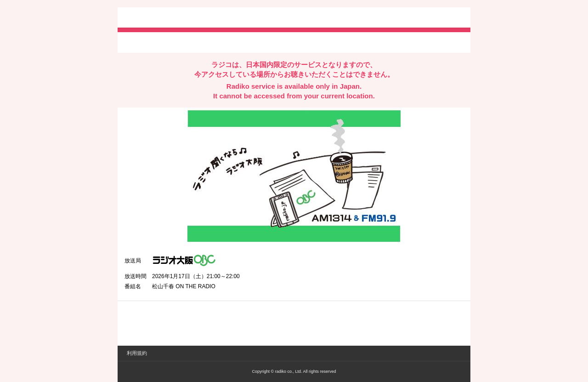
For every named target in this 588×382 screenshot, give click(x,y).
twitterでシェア (139, 42)
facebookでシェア (176, 42)
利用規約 (137, 353)
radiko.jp (152, 18)
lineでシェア (218, 42)
